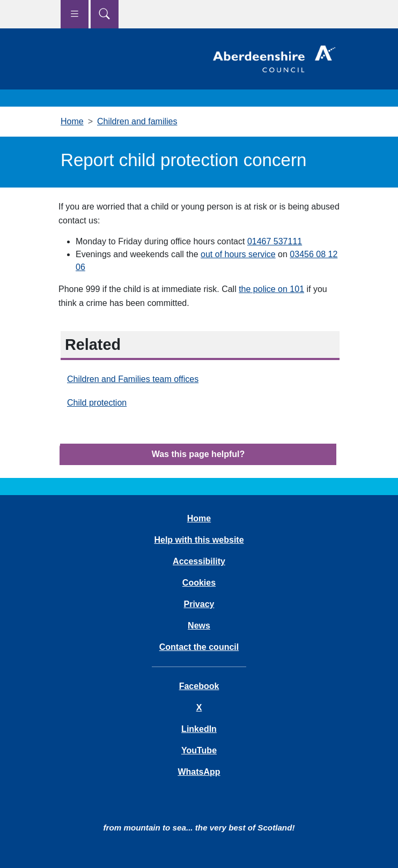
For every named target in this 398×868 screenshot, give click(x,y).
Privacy (199, 604)
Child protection (97, 403)
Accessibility (199, 561)
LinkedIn (199, 729)
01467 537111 (275, 241)
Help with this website (199, 540)
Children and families (137, 121)
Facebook (199, 686)
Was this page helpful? (198, 454)
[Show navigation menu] (75, 14)
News (199, 626)
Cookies (199, 583)
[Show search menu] (105, 14)
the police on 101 (271, 289)
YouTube (199, 750)
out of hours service (238, 254)
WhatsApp (199, 772)
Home (72, 121)
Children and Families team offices (133, 379)
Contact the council (199, 647)
